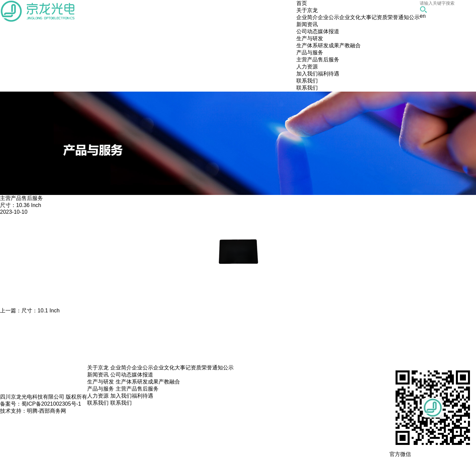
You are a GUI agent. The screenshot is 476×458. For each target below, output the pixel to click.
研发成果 (329, 45)
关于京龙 (98, 368)
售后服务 (329, 60)
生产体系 (307, 45)
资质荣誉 (388, 17)
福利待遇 (329, 74)
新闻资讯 (98, 375)
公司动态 (307, 31)
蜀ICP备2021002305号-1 (51, 404)
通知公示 (409, 17)
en (423, 16)
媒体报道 (329, 31)
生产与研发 (101, 382)
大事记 (369, 17)
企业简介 (307, 17)
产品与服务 (101, 389)
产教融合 (350, 45)
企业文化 (350, 17)
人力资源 (98, 396)
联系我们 (307, 88)
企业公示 (329, 17)
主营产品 (307, 60)
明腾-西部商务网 (46, 411)
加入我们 (307, 74)
